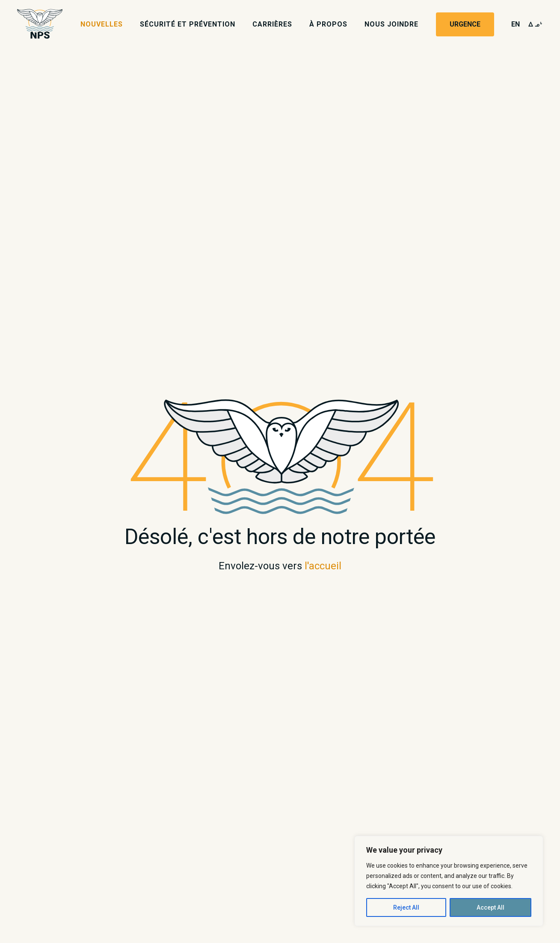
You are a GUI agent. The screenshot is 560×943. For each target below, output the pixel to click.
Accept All (490, 907)
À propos (328, 24)
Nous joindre (391, 24)
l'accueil (323, 566)
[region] (449, 881)
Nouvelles (102, 24)
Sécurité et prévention (188, 24)
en (516, 24)
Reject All (406, 907)
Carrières (272, 24)
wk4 (536, 24)
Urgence (465, 24)
